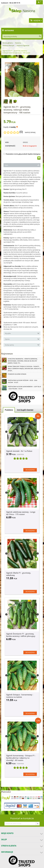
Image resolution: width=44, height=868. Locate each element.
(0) (21, 132)
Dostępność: (10, 146)
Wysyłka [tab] (22, 333)
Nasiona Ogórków (23, 45)
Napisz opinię (30, 132)
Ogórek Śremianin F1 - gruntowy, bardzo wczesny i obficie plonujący (21, 635)
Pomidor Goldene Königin (17, 374)
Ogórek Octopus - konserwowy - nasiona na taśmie (20, 696)
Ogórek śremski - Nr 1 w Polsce (19, 451)
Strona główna (8, 43)
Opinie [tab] (22, 339)
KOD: (7, 142)
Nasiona (18, 43)
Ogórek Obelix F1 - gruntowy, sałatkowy (19, 574)
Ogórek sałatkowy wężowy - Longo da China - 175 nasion (21, 513)
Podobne (9, 410)
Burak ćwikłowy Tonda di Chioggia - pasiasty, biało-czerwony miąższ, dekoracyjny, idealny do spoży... (25, 369)
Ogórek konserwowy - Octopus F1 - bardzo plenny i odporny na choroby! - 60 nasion (21, 758)
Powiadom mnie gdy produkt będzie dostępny (22, 154)
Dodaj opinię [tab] (22, 345)
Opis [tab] (22, 165)
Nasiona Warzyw (8, 45)
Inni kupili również (25, 410)
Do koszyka (30, 470)
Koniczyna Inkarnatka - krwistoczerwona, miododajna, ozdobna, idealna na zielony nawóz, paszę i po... (23, 361)
